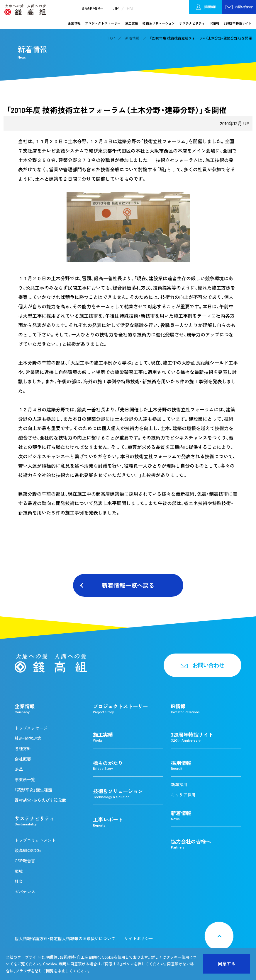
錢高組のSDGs (28, 850)
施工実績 (132, 23)
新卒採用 (179, 784)
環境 (19, 871)
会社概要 (23, 759)
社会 (19, 881)
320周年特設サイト (238, 23)
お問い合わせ (239, 7)
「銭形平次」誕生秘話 (33, 790)
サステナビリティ (192, 23)
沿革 (19, 769)
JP (116, 8)
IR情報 (215, 23)
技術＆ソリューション (159, 23)
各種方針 (23, 748)
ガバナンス (25, 892)
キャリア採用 (183, 795)
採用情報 (206, 7)
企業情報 (74, 23)
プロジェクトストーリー (103, 23)
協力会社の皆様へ (92, 9)
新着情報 (132, 38)
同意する (227, 964)
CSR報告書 (25, 861)
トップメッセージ (31, 728)
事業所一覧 (25, 779)
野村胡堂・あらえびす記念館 (40, 800)
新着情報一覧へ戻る (128, 585)
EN (130, 8)
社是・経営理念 (28, 738)
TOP (111, 38)
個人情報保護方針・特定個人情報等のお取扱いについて (65, 938)
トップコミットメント (35, 840)
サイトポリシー (139, 938)
